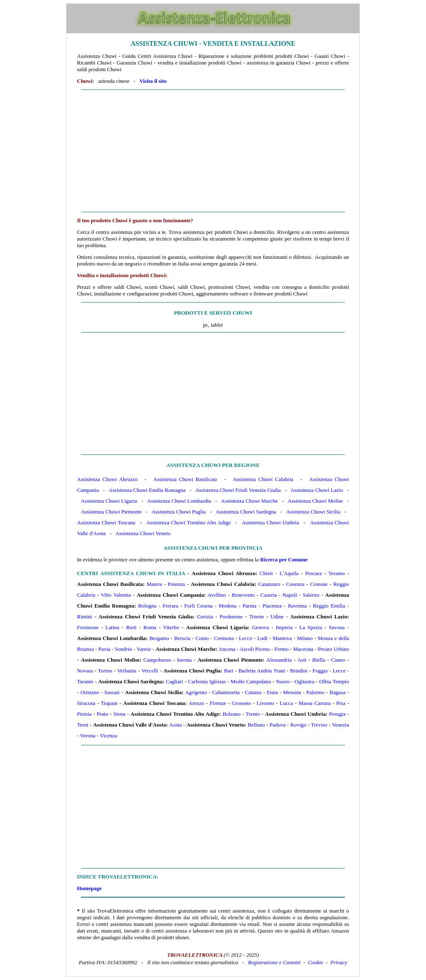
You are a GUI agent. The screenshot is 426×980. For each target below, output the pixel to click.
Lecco (245, 638)
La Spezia (311, 627)
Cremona (224, 638)
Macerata (303, 649)
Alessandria (279, 660)
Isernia (184, 660)
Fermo (282, 649)
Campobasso (157, 660)
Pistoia (84, 714)
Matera (155, 584)
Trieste (257, 617)
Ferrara (171, 606)
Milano (305, 638)
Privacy (339, 962)
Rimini (84, 617)
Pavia (104, 649)
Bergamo (159, 638)
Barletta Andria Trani (262, 671)
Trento (253, 714)
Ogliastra (305, 681)
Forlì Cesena (198, 606)
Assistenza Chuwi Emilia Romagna (147, 490)
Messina (292, 692)
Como (202, 638)
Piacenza (272, 606)
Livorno (265, 703)
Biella (319, 660)
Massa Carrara (315, 703)
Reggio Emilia (329, 606)
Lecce (339, 671)
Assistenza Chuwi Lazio (317, 490)
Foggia (320, 671)
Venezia (341, 725)
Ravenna (297, 606)
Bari (229, 671)
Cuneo (338, 660)
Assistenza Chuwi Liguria (109, 501)
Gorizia (205, 617)
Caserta (269, 595)
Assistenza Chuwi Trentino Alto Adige (188, 522)
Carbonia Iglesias (207, 681)
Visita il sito (153, 81)
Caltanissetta (226, 692)
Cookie (316, 962)
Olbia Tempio (334, 681)
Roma (150, 627)
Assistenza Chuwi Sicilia (313, 512)
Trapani (109, 703)
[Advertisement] (213, 151)
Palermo (315, 692)
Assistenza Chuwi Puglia (178, 512)
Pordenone (231, 617)
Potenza (176, 584)
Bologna (147, 606)
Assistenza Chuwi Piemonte (111, 512)
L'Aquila (289, 573)
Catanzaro (269, 584)
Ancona (227, 649)
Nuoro (283, 681)
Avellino (217, 595)
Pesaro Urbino (333, 649)
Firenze (218, 703)
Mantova (282, 638)
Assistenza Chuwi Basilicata (185, 479)
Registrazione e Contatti (274, 962)
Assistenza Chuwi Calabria (263, 479)
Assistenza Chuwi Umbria (270, 522)
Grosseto (241, 703)
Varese (144, 649)
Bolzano (232, 714)
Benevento (243, 595)
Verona (88, 736)
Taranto (85, 681)
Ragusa (337, 692)
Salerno (311, 595)
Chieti (266, 573)
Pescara (314, 573)
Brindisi (299, 671)
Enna (272, 692)
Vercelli (150, 671)
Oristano (90, 692)
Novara (85, 671)
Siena (119, 714)
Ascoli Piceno (255, 649)
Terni (83, 725)
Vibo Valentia (116, 595)
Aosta (175, 725)
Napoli (290, 595)
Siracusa (86, 703)
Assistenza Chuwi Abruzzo (107, 479)
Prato (103, 714)
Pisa (341, 703)
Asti (302, 660)
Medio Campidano (251, 681)
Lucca (286, 703)
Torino (105, 671)
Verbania (127, 671)
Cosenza (295, 584)
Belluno (256, 725)
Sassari (112, 692)
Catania (253, 692)
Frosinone (88, 627)
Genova (260, 627)
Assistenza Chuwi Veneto (143, 533)
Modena (228, 606)
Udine (277, 617)
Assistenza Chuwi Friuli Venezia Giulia (238, 490)
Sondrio (123, 649)
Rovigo (298, 725)
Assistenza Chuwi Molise (316, 501)
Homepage (89, 888)
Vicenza (109, 736)
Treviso (319, 725)
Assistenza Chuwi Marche (249, 501)
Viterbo (171, 627)
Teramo (337, 573)
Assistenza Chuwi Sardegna (246, 512)
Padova (277, 725)
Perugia (337, 714)
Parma (249, 606)
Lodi (262, 638)
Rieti (131, 627)
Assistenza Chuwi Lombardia (179, 501)
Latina (112, 627)
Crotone (319, 584)
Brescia (182, 638)
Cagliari (174, 681)
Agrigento (196, 692)
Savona (337, 627)
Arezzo (196, 703)
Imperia (284, 627)
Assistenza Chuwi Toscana (106, 522)
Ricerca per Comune (284, 559)
